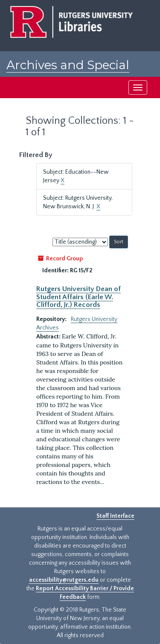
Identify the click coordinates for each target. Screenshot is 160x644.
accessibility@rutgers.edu (64, 580)
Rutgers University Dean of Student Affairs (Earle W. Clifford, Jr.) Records (79, 297)
